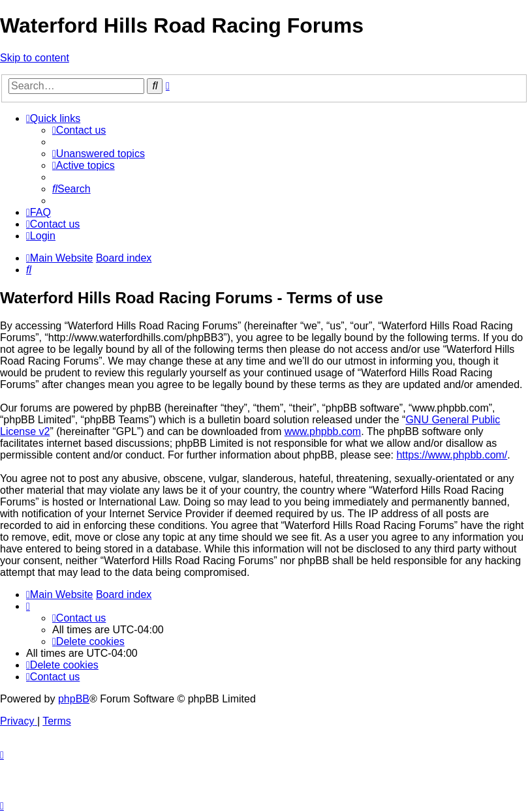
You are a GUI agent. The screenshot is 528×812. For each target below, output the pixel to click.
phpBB (74, 699)
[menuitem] (79, 130)
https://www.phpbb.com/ (452, 455)
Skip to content (35, 58)
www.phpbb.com (323, 431)
